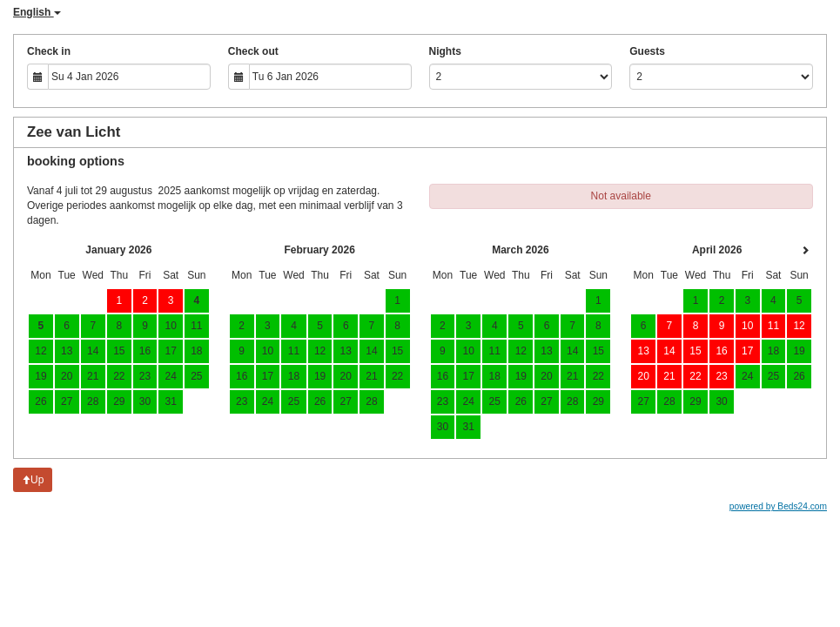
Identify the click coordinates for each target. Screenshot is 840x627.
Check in (49, 51)
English (37, 12)
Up (33, 480)
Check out (253, 51)
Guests (647, 51)
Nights (445, 51)
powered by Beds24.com (778, 506)
